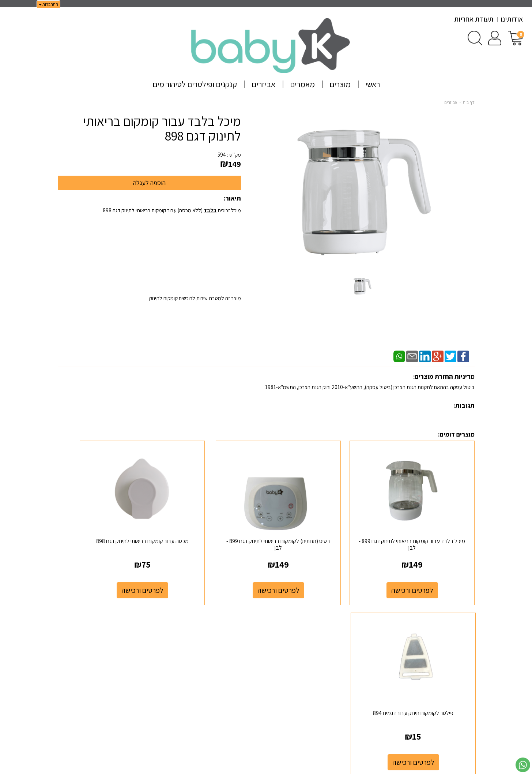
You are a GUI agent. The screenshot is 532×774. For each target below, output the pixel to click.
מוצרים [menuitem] (340, 84)
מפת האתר (458, 610)
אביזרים (451, 102)
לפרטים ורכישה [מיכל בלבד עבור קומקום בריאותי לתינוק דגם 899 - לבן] (427, 569)
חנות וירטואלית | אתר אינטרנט (222, 767)
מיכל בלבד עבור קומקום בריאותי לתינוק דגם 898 (162, 128)
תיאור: (232, 198)
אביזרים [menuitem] (263, 84)
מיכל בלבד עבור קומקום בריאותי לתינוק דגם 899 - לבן (427, 523)
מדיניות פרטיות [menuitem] (460, 649)
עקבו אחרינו (349, 610)
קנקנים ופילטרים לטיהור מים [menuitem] (195, 84)
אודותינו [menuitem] (512, 19)
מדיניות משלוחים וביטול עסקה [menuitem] (445, 657)
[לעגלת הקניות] (515, 38)
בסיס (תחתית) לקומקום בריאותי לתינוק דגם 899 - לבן (320, 523)
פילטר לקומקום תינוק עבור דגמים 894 (105, 523)
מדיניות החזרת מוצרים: (444, 376)
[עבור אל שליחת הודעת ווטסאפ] (523, 765)
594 (222, 155)
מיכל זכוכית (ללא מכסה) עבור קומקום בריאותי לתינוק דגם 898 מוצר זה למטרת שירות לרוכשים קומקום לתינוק (172, 254)
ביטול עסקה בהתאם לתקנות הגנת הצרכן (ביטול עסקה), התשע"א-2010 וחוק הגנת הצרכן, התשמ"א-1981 (370, 387)
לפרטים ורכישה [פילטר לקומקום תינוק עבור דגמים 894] (106, 569)
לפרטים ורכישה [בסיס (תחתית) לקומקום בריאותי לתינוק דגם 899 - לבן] (320, 569)
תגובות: (464, 405)
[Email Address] (362, 639)
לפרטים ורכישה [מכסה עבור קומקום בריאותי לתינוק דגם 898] (213, 569)
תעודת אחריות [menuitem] (474, 19)
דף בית (469, 102)
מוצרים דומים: (456, 434)
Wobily (289, 767)
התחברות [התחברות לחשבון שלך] (48, 4)
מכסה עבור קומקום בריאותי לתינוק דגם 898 (212, 523)
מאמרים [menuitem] (302, 84)
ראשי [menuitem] (373, 84)
